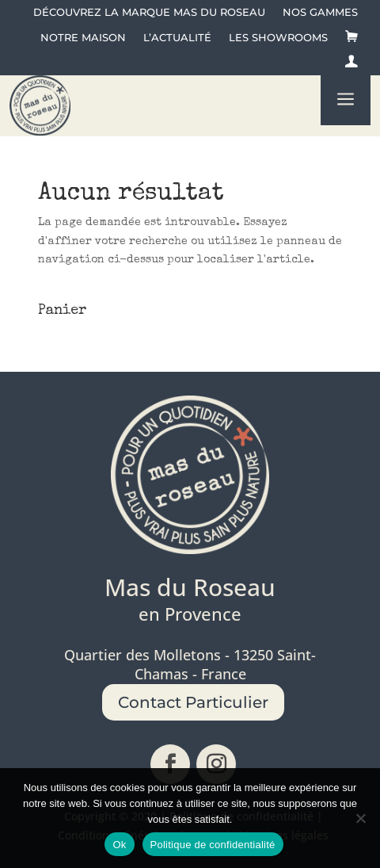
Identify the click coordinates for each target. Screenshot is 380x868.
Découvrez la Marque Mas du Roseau (149, 12)
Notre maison (83, 38)
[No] (360, 818)
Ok (119, 845)
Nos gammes (320, 12)
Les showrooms (278, 38)
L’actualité (177, 38)
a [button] (346, 100)
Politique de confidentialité (213, 845)
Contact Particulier (193, 702)
